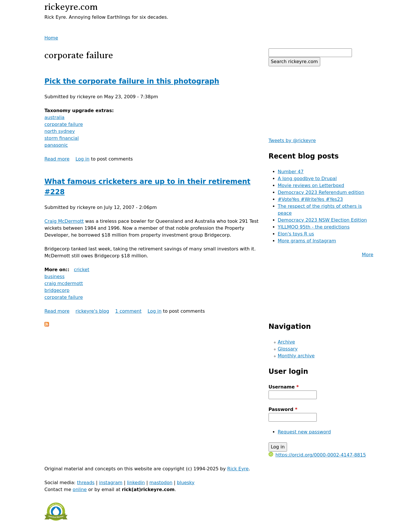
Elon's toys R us (296, 234)
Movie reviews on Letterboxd (311, 185)
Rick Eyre (238, 469)
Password (283, 409)
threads (86, 483)
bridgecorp (57, 290)
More (368, 255)
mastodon (161, 483)
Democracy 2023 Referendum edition (321, 192)
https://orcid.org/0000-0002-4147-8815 (317, 455)
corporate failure (64, 124)
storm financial (62, 138)
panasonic (56, 145)
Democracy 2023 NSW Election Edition (322, 220)
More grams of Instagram (307, 241)
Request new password (304, 432)
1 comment (128, 311)
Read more (57, 159)
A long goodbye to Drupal (307, 179)
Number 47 (291, 172)
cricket (81, 270)
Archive (286, 342)
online (80, 489)
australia (55, 117)
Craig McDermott (64, 221)
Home (51, 38)
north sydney (60, 131)
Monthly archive (296, 356)
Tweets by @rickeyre (292, 140)
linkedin (136, 483)
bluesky (186, 483)
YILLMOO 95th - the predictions (314, 227)
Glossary (288, 349)
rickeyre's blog (92, 311)
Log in (83, 159)
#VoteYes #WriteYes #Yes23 (310, 199)
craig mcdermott (64, 283)
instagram (111, 483)
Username (284, 387)
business (55, 277)
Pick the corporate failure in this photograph (132, 81)
